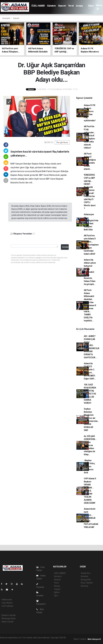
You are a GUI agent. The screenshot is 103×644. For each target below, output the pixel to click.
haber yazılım (42, 641)
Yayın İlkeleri (7, 603)
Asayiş (79, 6)
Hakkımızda (7, 600)
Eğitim (57, 592)
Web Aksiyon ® (94, 639)
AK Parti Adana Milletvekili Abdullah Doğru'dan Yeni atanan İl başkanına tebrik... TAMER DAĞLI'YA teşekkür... (90, 305)
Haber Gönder (8, 622)
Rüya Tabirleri (87, 583)
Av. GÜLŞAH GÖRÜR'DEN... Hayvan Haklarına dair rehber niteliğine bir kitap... (90, 445)
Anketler (85, 576)
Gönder (65, 247)
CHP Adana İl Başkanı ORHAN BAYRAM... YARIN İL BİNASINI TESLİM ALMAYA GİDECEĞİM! (90, 491)
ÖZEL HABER (38, 6)
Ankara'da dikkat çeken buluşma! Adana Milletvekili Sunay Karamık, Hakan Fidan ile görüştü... (90, 272)
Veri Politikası (7, 606)
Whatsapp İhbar (8, 618)
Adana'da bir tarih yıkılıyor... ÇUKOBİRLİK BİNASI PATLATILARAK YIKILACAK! (91, 518)
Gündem (51, 6)
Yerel (71, 6)
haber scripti (30, 641)
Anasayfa (6, 18)
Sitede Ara (85, 573)
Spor (56, 596)
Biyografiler (86, 580)
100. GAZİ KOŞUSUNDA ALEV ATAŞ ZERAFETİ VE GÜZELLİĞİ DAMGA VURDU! (90, 394)
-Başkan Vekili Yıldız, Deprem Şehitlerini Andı (89, 466)
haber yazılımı (6, 641)
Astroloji (84, 586)
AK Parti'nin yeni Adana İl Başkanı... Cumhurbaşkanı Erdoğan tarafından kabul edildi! (91, 245)
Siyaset (62, 6)
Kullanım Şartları (9, 615)
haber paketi (18, 641)
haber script (53, 641)
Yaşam (57, 589)
